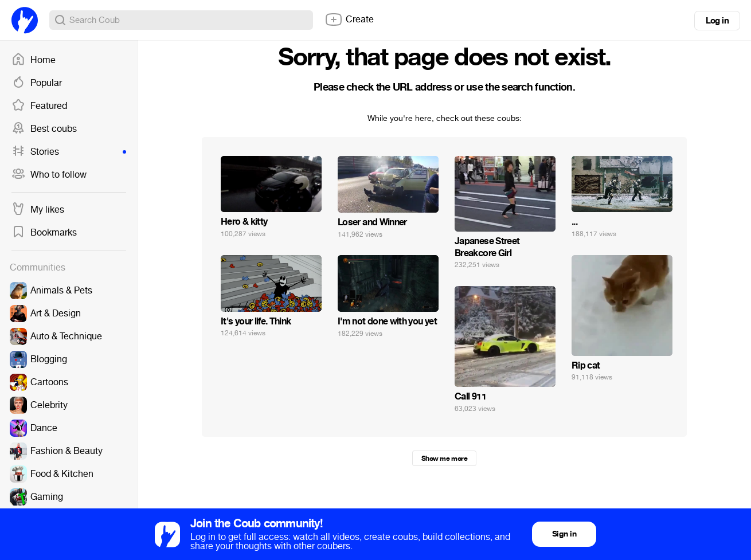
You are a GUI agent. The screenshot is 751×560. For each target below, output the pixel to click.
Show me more (444, 459)
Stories (69, 152)
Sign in (564, 534)
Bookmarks (44, 233)
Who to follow (49, 175)
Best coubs (44, 129)
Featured (39, 106)
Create (349, 19)
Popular (37, 83)
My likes (38, 210)
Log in (717, 21)
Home (34, 60)
